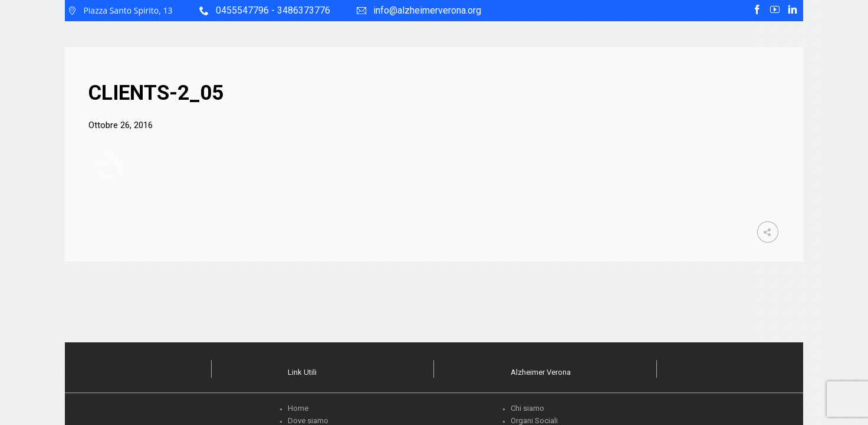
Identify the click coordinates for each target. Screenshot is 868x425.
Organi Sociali (534, 421)
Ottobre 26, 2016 (121, 125)
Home (298, 408)
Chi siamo (527, 408)
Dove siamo (308, 421)
